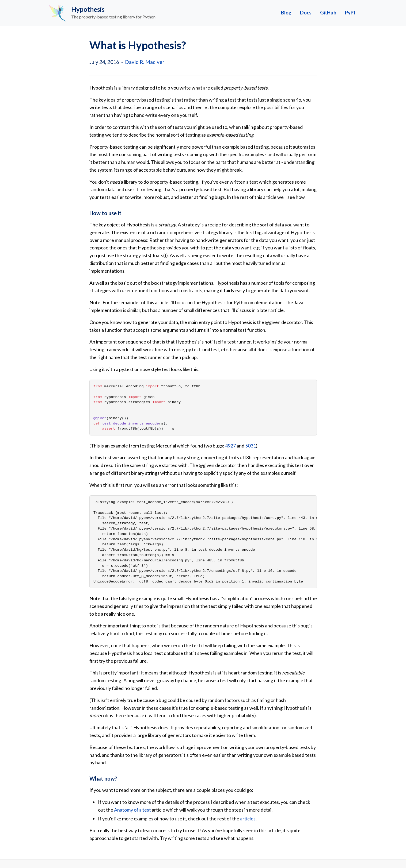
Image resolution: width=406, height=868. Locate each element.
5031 (251, 446)
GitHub (328, 13)
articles (248, 819)
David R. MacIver (145, 62)
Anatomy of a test (132, 810)
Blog (286, 13)
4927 (230, 446)
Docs (306, 13)
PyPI (350, 13)
